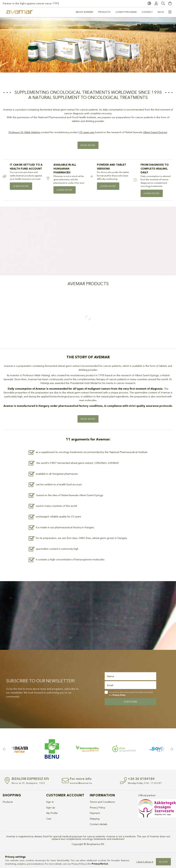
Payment (95, 813)
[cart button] (170, 3)
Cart (49, 819)
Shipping (95, 819)
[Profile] (156, 3)
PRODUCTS (104, 12)
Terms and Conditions (102, 802)
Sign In (50, 802)
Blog (161, 12)
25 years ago (87, 132)
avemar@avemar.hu (81, 783)
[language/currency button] (149, 3)
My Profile (52, 813)
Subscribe (131, 702)
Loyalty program (126, 12)
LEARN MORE (21, 186)
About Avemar (84, 12)
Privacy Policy (97, 807)
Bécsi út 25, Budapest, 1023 (28, 783)
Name (111, 676)
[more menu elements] (170, 12)
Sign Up (51, 807)
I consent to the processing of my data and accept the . (131, 694)
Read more (88, 145)
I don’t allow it (145, 862)
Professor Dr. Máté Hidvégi (24, 132)
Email (110, 685)
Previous (5, 749)
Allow (163, 862)
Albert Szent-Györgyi (155, 132)
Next (171, 749)
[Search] (163, 3)
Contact (147, 12)
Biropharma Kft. (95, 844)
